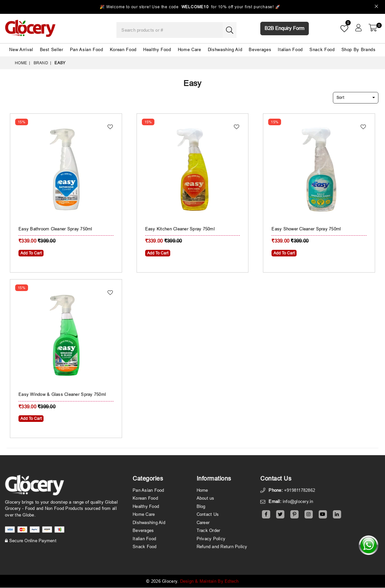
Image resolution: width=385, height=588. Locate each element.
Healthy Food (157, 49)
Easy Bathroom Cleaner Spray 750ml (55, 229)
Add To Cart (31, 253)
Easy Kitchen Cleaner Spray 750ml (180, 229)
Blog (201, 507)
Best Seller (52, 49)
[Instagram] (309, 515)
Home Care (190, 49)
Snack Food (322, 49)
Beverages (260, 49)
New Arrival (21, 49)
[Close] (377, 7)
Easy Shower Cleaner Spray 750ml (306, 229)
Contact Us (208, 514)
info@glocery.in (298, 502)
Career (203, 523)
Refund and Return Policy (222, 547)
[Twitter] (280, 515)
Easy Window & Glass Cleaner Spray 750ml (62, 395)
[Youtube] (323, 515)
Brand (41, 63)
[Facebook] (266, 515)
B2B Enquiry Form (285, 28)
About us (206, 498)
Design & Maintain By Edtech (209, 581)
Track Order (209, 531)
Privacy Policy (211, 539)
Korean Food (123, 49)
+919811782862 (300, 490)
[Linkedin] (337, 515)
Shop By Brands (359, 49)
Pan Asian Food (87, 49)
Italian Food (290, 49)
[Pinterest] (294, 515)
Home (21, 63)
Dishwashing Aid (225, 49)
